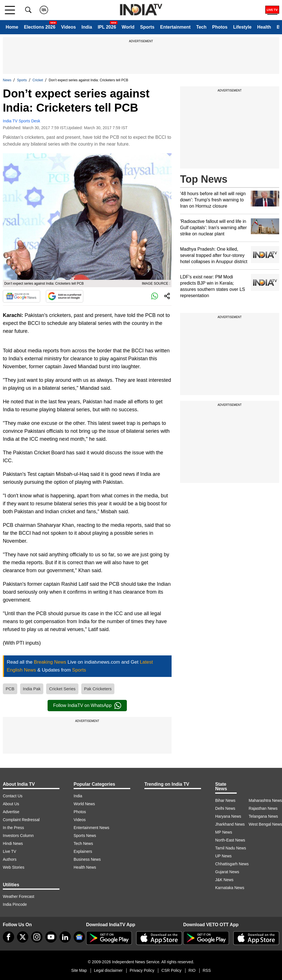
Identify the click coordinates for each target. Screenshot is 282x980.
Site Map (79, 970)
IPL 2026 (107, 27)
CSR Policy (171, 970)
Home (12, 27)
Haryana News (228, 816)
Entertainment (175, 27)
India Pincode (15, 904)
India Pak (32, 689)
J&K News (224, 880)
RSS (207, 970)
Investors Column (18, 836)
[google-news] (79, 937)
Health (264, 27)
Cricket (38, 80)
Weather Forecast (19, 896)
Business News (87, 859)
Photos (220, 27)
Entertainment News (91, 828)
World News (84, 804)
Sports (147, 27)
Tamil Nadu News (231, 848)
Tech (201, 27)
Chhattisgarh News (232, 864)
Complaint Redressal (21, 820)
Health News (85, 867)
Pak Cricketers (98, 689)
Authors (10, 859)
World (128, 27)
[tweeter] (23, 937)
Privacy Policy (142, 970)
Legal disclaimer (108, 970)
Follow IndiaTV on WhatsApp (87, 706)
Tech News (83, 843)
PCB (10, 689)
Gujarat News (227, 872)
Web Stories (14, 867)
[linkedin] (65, 937)
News (7, 80)
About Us (11, 804)
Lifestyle (242, 27)
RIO (192, 970)
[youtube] (51, 937)
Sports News (85, 836)
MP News (224, 832)
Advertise (11, 812)
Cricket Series (62, 689)
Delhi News (225, 808)
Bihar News (225, 800)
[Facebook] (8, 937)
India (87, 27)
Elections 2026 (39, 27)
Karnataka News (230, 888)
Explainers (83, 851)
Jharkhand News (230, 824)
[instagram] (37, 937)
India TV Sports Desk (22, 121)
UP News (223, 856)
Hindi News (13, 843)
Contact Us (13, 796)
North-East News (230, 840)
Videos (69, 27)
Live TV (9, 851)
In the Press (13, 828)
